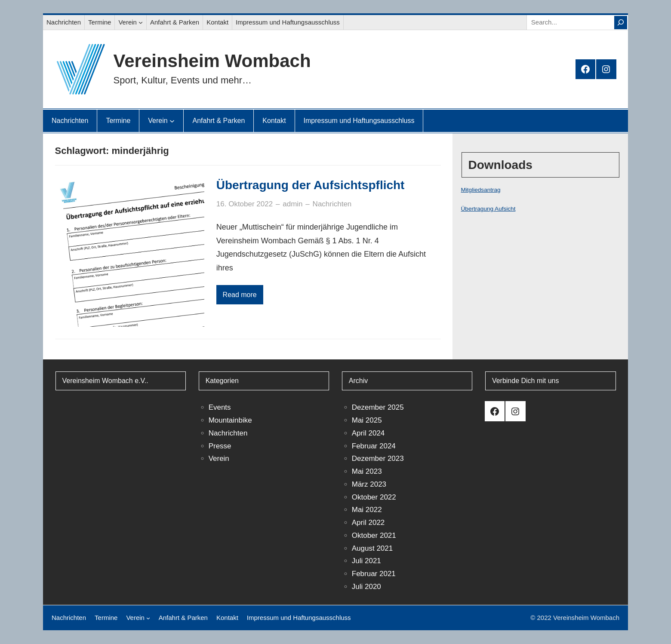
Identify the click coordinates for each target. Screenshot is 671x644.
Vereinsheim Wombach (212, 61)
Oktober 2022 (374, 497)
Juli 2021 (366, 561)
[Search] (621, 23)
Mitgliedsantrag (481, 190)
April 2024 (368, 433)
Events (220, 407)
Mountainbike (230, 420)
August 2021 (372, 548)
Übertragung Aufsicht (488, 209)
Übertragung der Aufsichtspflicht (311, 185)
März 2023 (369, 484)
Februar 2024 (374, 446)
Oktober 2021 (374, 535)
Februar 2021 (374, 574)
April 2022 (368, 523)
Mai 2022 (367, 510)
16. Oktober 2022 (245, 204)
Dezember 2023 (378, 458)
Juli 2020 (366, 587)
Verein (219, 458)
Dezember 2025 (378, 407)
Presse (220, 446)
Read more (240, 295)
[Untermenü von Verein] (141, 22)
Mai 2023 (367, 471)
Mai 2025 (367, 420)
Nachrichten (332, 204)
